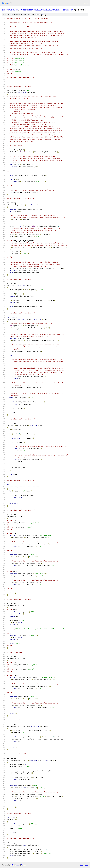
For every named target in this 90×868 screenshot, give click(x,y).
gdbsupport (68, 10)
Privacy (18, 865)
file (44, 15)
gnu (4, 10)
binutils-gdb (12, 10)
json (86, 865)
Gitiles (12, 865)
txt (81, 865)
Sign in (86, 3)
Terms (23, 865)
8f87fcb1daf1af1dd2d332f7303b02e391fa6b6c (39, 10)
